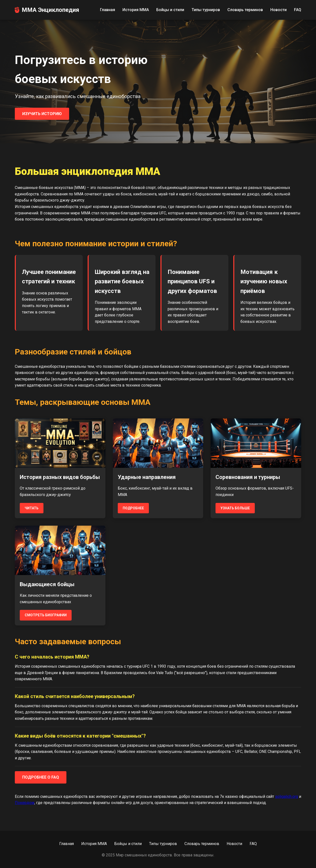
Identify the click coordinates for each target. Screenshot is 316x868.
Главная (108, 10)
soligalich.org (286, 796)
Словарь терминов (245, 10)
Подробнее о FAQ (41, 777)
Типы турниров (206, 10)
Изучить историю (42, 114)
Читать (32, 508)
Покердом (25, 803)
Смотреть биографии (46, 615)
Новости (278, 10)
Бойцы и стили (170, 10)
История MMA (136, 10)
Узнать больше (235, 508)
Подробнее (133, 508)
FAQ (298, 10)
